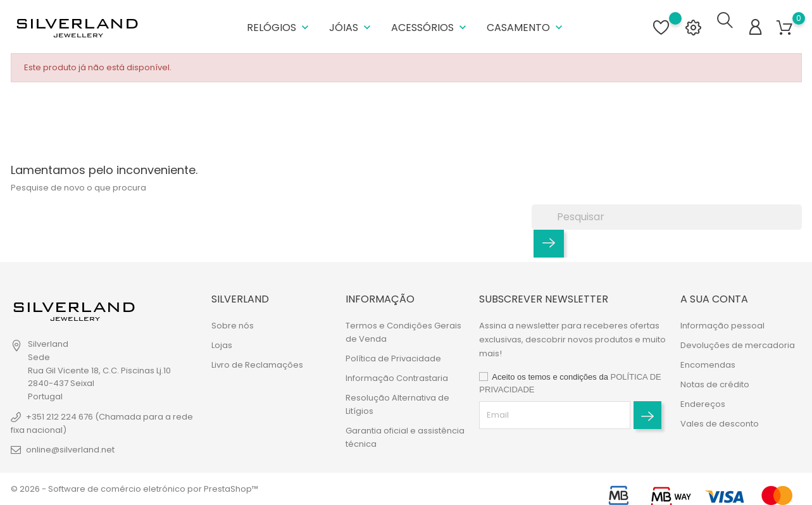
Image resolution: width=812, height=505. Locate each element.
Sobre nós (233, 326)
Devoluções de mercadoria (738, 345)
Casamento (526, 25)
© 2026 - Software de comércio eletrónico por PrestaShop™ (134, 489)
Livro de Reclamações (257, 365)
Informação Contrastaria (397, 378)
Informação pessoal (722, 326)
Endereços (703, 404)
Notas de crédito (715, 384)
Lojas (222, 345)
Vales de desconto (720, 424)
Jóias (351, 25)
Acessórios (430, 25)
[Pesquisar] (667, 213)
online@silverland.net (70, 450)
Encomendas (708, 365)
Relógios (279, 25)
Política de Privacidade (393, 358)
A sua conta (714, 299)
